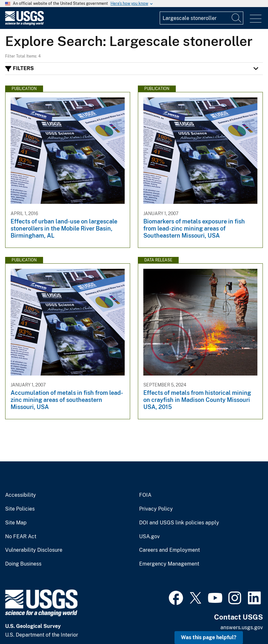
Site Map (16, 523)
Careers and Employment (170, 550)
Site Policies (20, 509)
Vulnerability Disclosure (34, 550)
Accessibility (21, 495)
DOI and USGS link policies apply (179, 523)
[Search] (237, 18)
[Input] (201, 18)
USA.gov (149, 537)
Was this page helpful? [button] (209, 637)
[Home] (24, 24)
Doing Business (23, 564)
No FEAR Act (21, 537)
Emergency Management (169, 564)
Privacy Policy (156, 509)
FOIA (145, 495)
